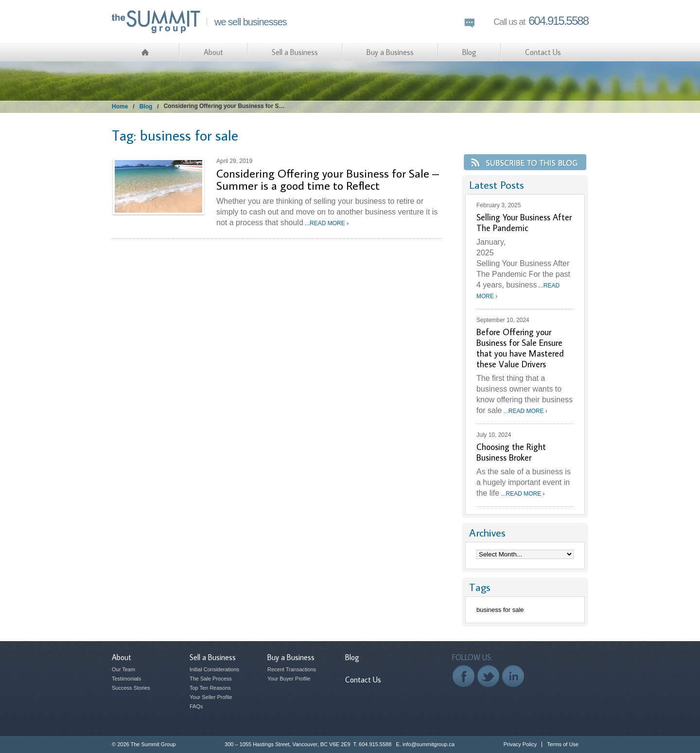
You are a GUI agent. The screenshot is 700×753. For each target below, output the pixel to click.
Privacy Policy (520, 744)
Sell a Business (295, 52)
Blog (469, 52)
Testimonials (127, 679)
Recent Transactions (292, 669)
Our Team (123, 669)
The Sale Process (211, 679)
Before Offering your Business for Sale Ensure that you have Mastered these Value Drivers (520, 348)
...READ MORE (326, 223)
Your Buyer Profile (289, 679)
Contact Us (543, 52)
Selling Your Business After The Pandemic (524, 223)
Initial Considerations (214, 669)
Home (120, 107)
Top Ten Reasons (210, 688)
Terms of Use (563, 744)
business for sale (500, 610)
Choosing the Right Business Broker (511, 452)
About (213, 52)
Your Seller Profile (211, 697)
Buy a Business (390, 52)
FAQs (196, 706)
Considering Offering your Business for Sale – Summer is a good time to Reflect (328, 179)
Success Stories (131, 688)
